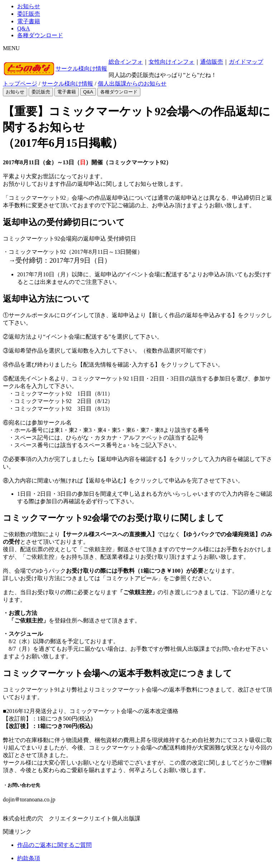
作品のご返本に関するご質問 (54, 845)
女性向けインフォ (172, 62)
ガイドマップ (246, 62)
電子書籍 (29, 21)
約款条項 (29, 858)
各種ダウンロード (40, 35)
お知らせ (29, 6)
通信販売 (212, 62)
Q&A (24, 28)
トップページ (20, 84)
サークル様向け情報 (81, 69)
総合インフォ (126, 62)
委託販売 (29, 14)
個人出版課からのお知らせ (132, 84)
